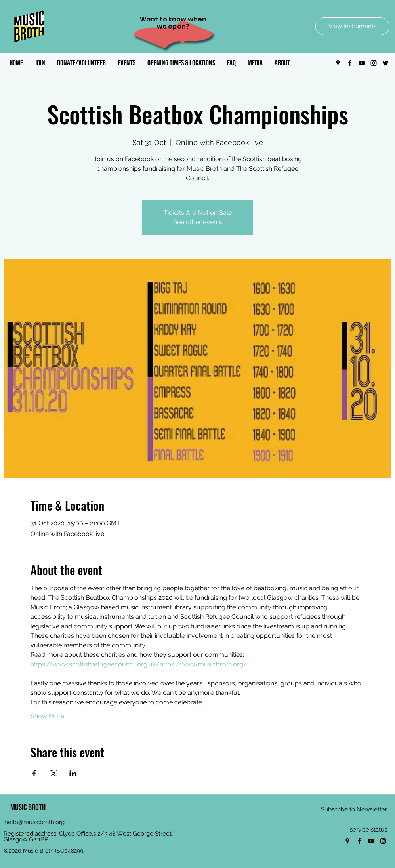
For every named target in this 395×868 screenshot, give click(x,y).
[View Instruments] (352, 26)
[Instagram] (374, 63)
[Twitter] (385, 63)
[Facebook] (350, 63)
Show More (47, 716)
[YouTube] (362, 63)
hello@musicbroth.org (34, 822)
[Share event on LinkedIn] (73, 773)
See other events (198, 222)
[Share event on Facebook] (34, 773)
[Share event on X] (54, 773)
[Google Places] (338, 63)
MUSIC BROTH (28, 808)
